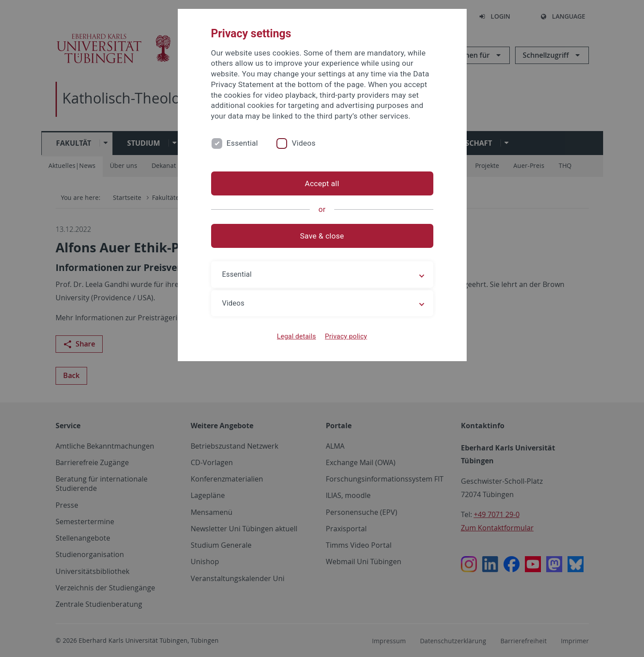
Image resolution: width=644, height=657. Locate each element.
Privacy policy (346, 336)
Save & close (322, 236)
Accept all (322, 183)
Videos (304, 143)
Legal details (296, 336)
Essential (242, 143)
